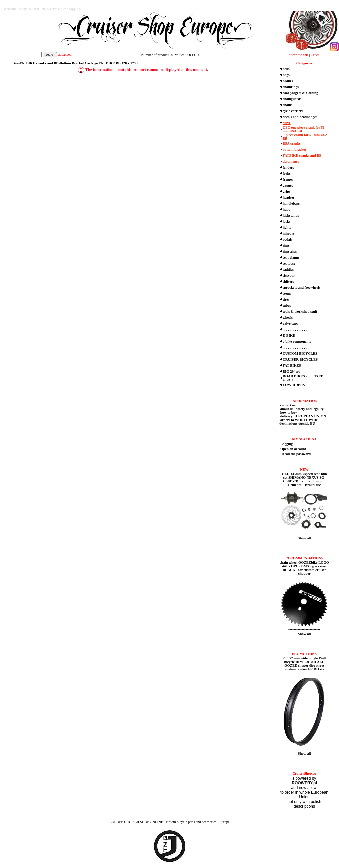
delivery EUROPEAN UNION (303, 416)
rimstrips (290, 252)
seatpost (289, 264)
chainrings (291, 87)
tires (286, 300)
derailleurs (291, 162)
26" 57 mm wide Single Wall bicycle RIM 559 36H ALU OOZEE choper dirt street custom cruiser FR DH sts (305, 664)
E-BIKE (289, 336)
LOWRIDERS (294, 385)
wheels (288, 318)
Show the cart (299, 55)
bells (286, 69)
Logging (287, 444)
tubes (287, 306)
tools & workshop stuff (300, 312)
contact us (288, 405)
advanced (65, 55)
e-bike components (297, 342)
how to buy (288, 413)
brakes (288, 81)
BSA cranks (292, 144)
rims (286, 246)
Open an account (293, 449)
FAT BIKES (292, 366)
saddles (288, 270)
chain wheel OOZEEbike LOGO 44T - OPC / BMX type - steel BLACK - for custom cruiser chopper (304, 568)
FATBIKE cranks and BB (302, 156)
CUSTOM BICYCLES (300, 354)
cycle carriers (293, 111)
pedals (288, 240)
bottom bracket (294, 150)
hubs (286, 210)
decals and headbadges (300, 117)
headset (288, 198)
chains (288, 105)
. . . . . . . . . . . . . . (295, 330)
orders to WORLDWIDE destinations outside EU (299, 422)
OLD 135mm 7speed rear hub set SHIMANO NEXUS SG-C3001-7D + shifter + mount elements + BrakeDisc (304, 479)
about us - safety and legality (302, 409)
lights (287, 228)
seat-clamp (291, 258)
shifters (288, 282)
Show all (305, 538)
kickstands (291, 216)
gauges (288, 186)
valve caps (290, 324)
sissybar (289, 276)
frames (288, 180)
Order (315, 55)
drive (287, 123)
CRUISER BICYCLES (300, 360)
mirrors (289, 234)
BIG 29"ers (291, 372)
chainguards (292, 99)
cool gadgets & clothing (300, 93)
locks (287, 222)
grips (287, 192)
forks (287, 174)
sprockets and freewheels (302, 288)
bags (286, 75)
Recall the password (296, 454)
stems (287, 294)
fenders (288, 168)
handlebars (291, 204)
